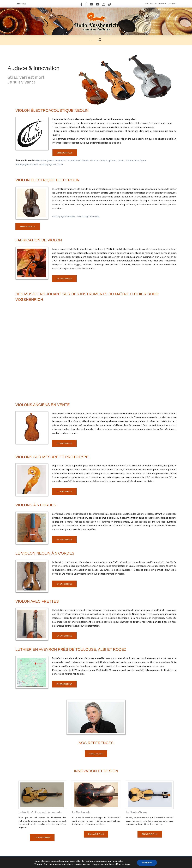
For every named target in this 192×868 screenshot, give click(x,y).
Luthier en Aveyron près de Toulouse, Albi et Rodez (71, 649)
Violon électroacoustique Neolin (52, 110)
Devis (121, 160)
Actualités (161, 4)
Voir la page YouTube (51, 164)
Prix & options (109, 160)
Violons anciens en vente (43, 405)
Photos (95, 160)
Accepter (147, 863)
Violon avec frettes (37, 601)
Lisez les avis (96, 754)
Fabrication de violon (39, 240)
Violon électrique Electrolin (47, 180)
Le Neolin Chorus (137, 812)
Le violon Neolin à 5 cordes (45, 553)
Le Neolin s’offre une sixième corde (40, 812)
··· (91, 40)
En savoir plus (65, 153)
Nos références (96, 743)
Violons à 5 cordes (36, 505)
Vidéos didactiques (136, 160)
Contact (172, 4)
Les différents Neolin (78, 160)
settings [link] (126, 864)
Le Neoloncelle (81, 812)
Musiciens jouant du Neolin (51, 160)
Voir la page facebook (27, 164)
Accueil (149, 4)
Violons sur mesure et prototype (52, 457)
